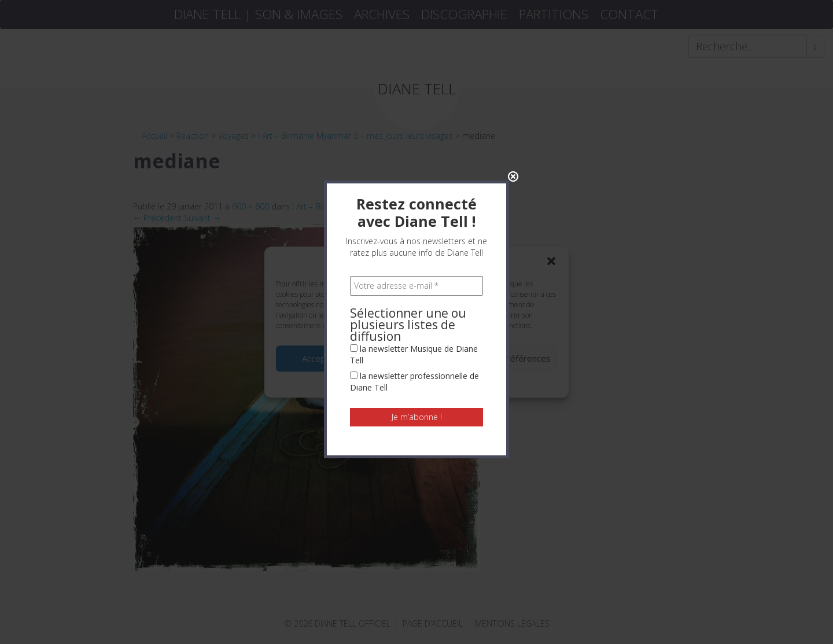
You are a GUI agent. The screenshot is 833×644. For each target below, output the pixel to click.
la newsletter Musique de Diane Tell (414, 265)
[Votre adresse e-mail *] (417, 197)
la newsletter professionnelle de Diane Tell (414, 292)
